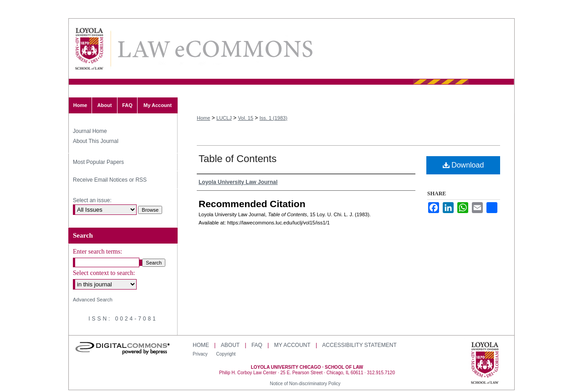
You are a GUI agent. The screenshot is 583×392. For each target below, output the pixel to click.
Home (203, 118)
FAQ (257, 345)
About (230, 345)
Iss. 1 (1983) (274, 118)
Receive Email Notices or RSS (110, 180)
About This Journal (96, 141)
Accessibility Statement (359, 345)
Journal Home (90, 131)
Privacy (201, 354)
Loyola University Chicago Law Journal (215, 49)
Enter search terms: (97, 252)
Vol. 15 (245, 118)
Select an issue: (92, 200)
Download (463, 165)
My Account (292, 345)
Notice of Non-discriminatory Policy (305, 384)
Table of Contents (238, 159)
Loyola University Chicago (485, 364)
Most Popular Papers (98, 162)
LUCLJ (224, 118)
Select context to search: (104, 273)
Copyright (226, 354)
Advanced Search (93, 300)
